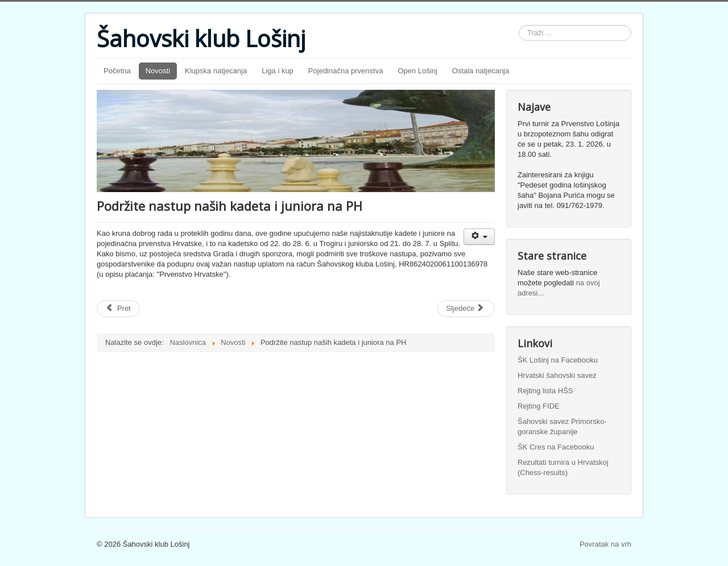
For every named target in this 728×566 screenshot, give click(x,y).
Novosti (158, 71)
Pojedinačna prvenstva (346, 71)
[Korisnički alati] (479, 237)
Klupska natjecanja (216, 71)
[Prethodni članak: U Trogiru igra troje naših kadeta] (118, 309)
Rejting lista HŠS (545, 391)
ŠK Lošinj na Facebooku (558, 360)
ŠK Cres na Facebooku (556, 447)
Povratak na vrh (605, 544)
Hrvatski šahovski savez (557, 375)
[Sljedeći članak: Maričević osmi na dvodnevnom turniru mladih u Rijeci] (466, 309)
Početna (117, 71)
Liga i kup (278, 71)
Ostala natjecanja (481, 71)
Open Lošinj (417, 71)
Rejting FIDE (539, 406)
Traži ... (519, 25)
